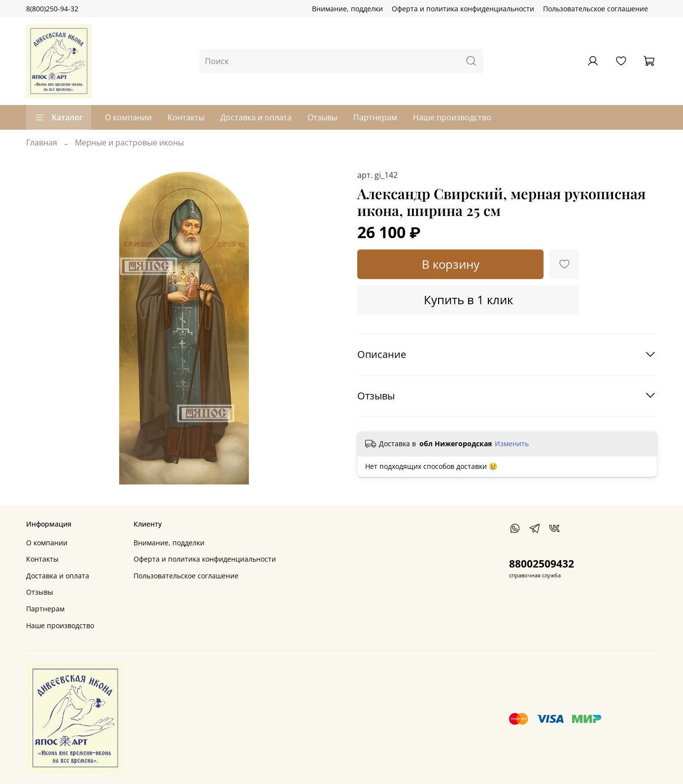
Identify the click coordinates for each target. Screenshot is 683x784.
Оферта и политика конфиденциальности (463, 9)
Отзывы (323, 117)
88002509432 (542, 564)
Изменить (512, 444)
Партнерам (375, 117)
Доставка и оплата (256, 117)
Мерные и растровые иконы (129, 143)
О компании (128, 117)
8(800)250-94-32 (52, 9)
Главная (42, 143)
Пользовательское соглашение (596, 9)
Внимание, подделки (347, 9)
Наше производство (452, 117)
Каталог (59, 117)
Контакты (186, 117)
